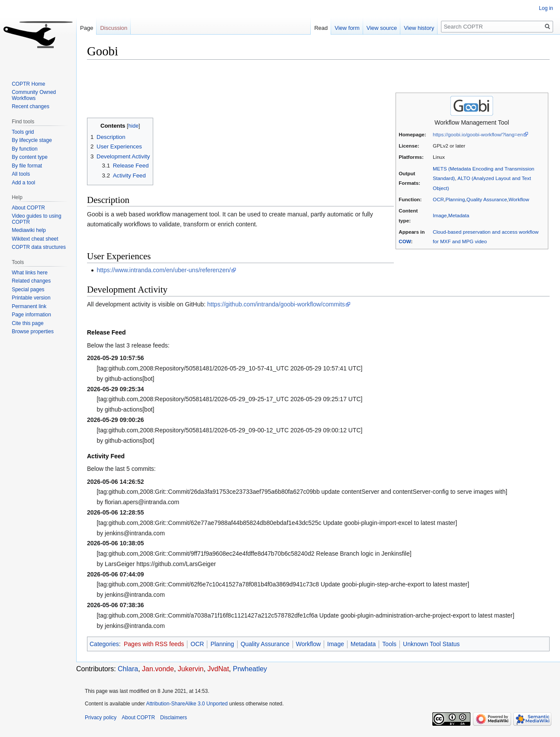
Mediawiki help (29, 230)
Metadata (459, 215)
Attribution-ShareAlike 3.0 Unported (187, 704)
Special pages (28, 290)
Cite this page (27, 323)
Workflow (519, 199)
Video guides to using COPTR (37, 219)
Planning (455, 199)
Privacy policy (101, 718)
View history (419, 28)
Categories (104, 644)
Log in (546, 8)
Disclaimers (174, 718)
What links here (30, 273)
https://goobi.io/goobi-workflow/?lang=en (478, 134)
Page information (31, 315)
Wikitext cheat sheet (35, 239)
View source (382, 28)
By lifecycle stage (32, 140)
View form (347, 28)
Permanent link (29, 306)
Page (87, 28)
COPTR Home (28, 84)
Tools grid (23, 132)
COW (405, 241)
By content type (30, 157)
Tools (389, 644)
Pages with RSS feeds (154, 644)
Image (440, 215)
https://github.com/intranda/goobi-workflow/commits (276, 304)
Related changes (31, 281)
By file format (27, 166)
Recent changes (31, 106)
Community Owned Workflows (34, 95)
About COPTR (28, 208)
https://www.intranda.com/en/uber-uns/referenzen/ (164, 270)
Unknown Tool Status (431, 644)
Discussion (114, 28)
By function (24, 149)
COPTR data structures (39, 247)
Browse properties (33, 331)
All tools (21, 174)
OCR (438, 199)
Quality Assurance (487, 199)
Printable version (31, 298)
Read (321, 28)
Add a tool (23, 183)
